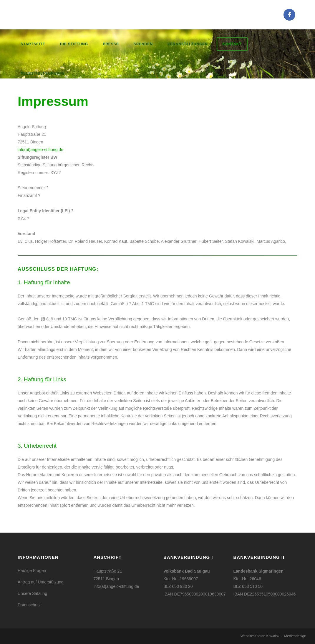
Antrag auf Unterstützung (41, 582)
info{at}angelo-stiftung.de (116, 586)
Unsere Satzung (32, 593)
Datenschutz (29, 605)
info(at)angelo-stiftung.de (40, 150)
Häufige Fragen (32, 571)
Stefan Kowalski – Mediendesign (280, 636)
